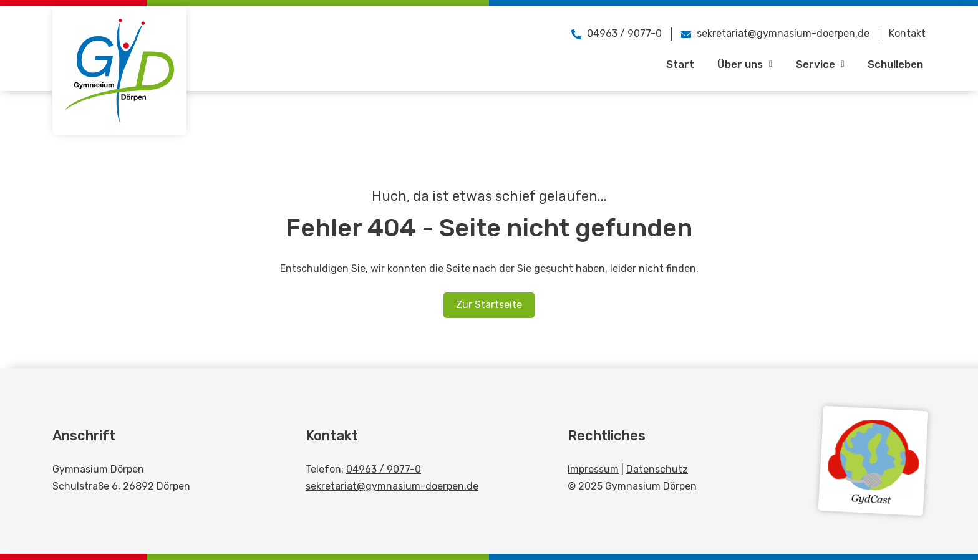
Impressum (593, 469)
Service (813, 64)
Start (669, 64)
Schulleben (893, 64)
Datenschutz (657, 469)
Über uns (736, 64)
